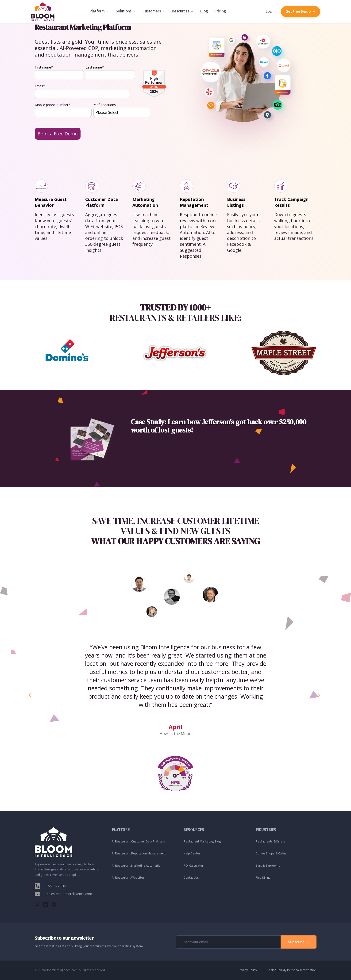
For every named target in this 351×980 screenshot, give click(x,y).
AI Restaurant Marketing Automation (137, 866)
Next (320, 695)
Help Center (192, 854)
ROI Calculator (193, 866)
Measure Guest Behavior (51, 202)
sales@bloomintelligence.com (69, 894)
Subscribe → (299, 942)
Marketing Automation (145, 202)
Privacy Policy (247, 970)
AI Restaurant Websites (128, 878)
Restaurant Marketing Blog (202, 842)
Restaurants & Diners (270, 842)
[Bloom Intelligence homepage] (52, 12)
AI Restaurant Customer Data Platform (138, 842)
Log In (271, 11)
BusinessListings (236, 202)
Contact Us (191, 878)
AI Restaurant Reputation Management (139, 854)
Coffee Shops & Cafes (271, 854)
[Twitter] (37, 904)
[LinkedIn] (46, 904)
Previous (31, 695)
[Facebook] (54, 904)
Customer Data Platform (102, 202)
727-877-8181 (58, 886)
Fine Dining (263, 878)
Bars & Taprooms (268, 866)
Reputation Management (194, 202)
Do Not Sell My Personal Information (291, 970)
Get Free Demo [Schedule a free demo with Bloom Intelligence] (301, 11)
